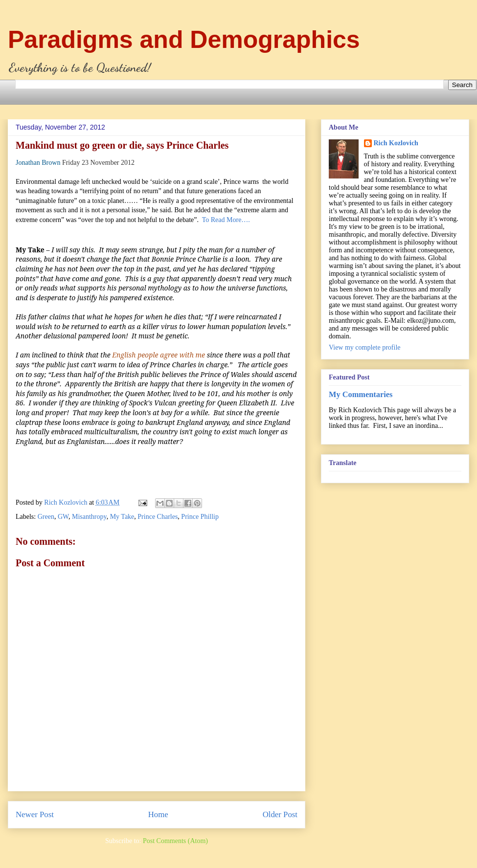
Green (46, 517)
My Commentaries (361, 394)
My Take (122, 517)
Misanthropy (89, 517)
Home (158, 814)
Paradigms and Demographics (184, 40)
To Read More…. (226, 220)
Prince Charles (158, 517)
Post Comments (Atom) (175, 841)
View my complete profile (365, 347)
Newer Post (35, 814)
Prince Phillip (200, 517)
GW (63, 517)
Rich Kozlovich (396, 143)
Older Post (280, 814)
